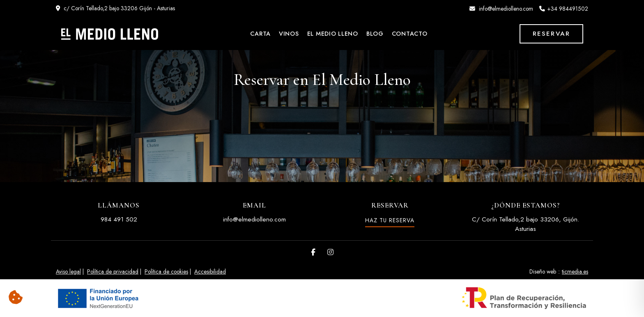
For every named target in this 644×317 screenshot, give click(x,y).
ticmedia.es (575, 271)
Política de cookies (166, 271)
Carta (260, 34)
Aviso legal (68, 271)
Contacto (410, 34)
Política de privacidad (113, 271)
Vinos (289, 34)
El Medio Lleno (333, 34)
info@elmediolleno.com (506, 9)
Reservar (551, 34)
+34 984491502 (568, 9)
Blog (375, 34)
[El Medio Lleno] (109, 34)
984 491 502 (119, 219)
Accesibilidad (210, 271)
